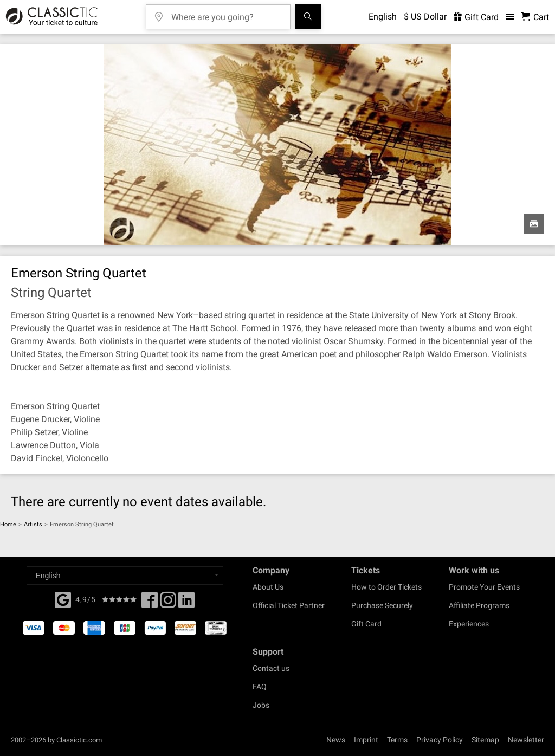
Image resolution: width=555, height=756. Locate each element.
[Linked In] (186, 603)
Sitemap (485, 740)
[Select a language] (125, 576)
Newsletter (526, 740)
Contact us (271, 668)
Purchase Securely (382, 605)
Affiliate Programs (479, 605)
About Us (268, 587)
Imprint (366, 740)
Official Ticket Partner (289, 605)
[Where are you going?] (226, 13)
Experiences (469, 624)
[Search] (308, 17)
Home (8, 524)
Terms (397, 740)
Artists (33, 524)
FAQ (260, 687)
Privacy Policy (440, 740)
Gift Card (366, 624)
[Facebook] (63, 599)
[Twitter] (168, 603)
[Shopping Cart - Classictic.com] (535, 17)
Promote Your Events (484, 587)
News (336, 740)
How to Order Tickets (386, 587)
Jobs (261, 705)
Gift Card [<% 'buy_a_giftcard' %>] (476, 17)
